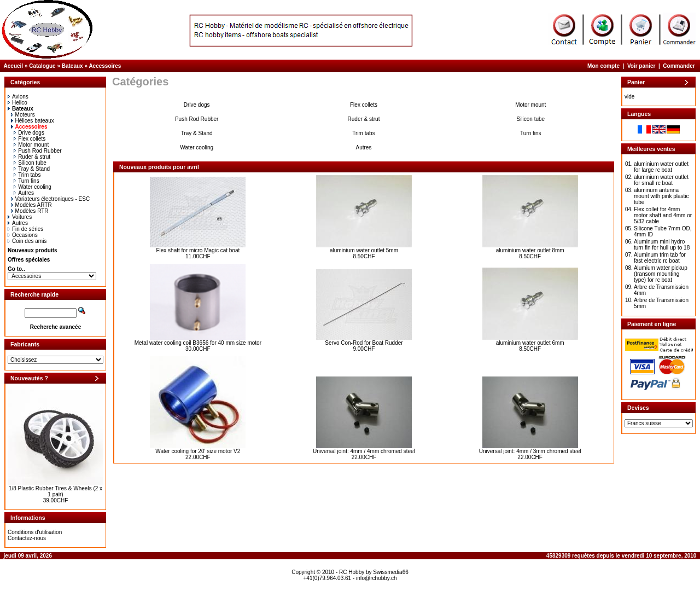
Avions (18, 97)
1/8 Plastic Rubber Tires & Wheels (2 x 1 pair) (56, 491)
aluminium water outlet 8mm (530, 250)
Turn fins (27, 181)
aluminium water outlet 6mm (530, 343)
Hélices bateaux (33, 121)
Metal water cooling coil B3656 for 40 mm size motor (198, 343)
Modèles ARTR (31, 205)
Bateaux (72, 66)
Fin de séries (25, 229)
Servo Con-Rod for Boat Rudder (364, 343)
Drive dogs (29, 133)
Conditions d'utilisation (35, 532)
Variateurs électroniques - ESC (51, 199)
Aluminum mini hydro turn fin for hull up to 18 (662, 245)
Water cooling (33, 187)
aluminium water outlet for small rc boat (661, 180)
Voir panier (641, 66)
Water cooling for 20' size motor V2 (198, 451)
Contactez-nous (27, 538)
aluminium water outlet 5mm (364, 250)
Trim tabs (27, 175)
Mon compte (603, 66)
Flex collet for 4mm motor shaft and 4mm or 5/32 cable (663, 215)
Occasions (23, 235)
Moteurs (23, 115)
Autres (24, 193)
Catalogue (42, 66)
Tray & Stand (32, 169)
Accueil (14, 66)
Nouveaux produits (33, 250)
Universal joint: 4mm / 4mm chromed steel (364, 451)
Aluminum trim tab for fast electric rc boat (660, 258)
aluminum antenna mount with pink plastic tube (661, 196)
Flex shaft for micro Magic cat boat (198, 250)
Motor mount (31, 145)
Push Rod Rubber (38, 151)
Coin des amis (27, 241)
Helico (17, 103)
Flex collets (30, 139)
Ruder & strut (32, 157)
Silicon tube (30, 163)
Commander (679, 66)
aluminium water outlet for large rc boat (661, 167)
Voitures (20, 217)
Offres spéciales (29, 260)
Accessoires (105, 66)
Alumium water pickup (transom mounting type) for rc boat (661, 274)
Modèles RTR (30, 211)
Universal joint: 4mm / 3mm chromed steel (530, 451)
